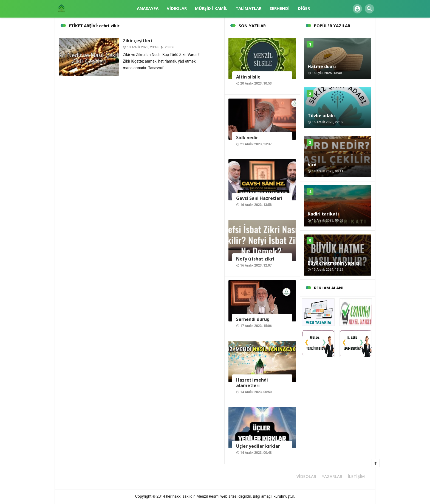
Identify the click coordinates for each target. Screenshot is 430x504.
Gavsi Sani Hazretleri (259, 198)
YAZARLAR (332, 476)
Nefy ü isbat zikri (255, 259)
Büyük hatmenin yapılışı (334, 263)
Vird (312, 165)
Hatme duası (322, 66)
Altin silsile (248, 77)
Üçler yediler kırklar (258, 446)
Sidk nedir (247, 138)
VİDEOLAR (306, 476)
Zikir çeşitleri (138, 41)
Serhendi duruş (253, 319)
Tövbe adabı (321, 116)
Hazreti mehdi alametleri (252, 383)
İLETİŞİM (356, 476)
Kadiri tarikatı (323, 214)
